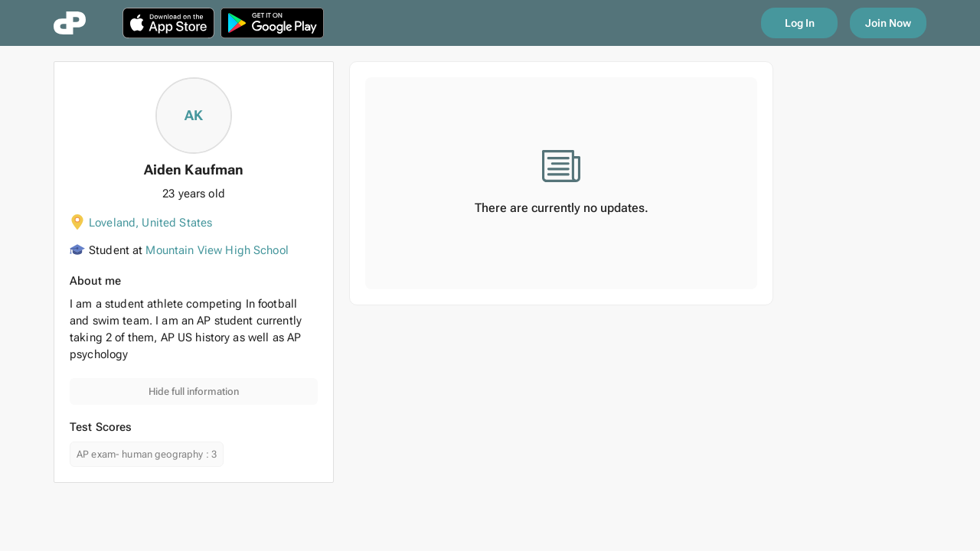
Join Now (888, 23)
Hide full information (194, 391)
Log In (800, 23)
